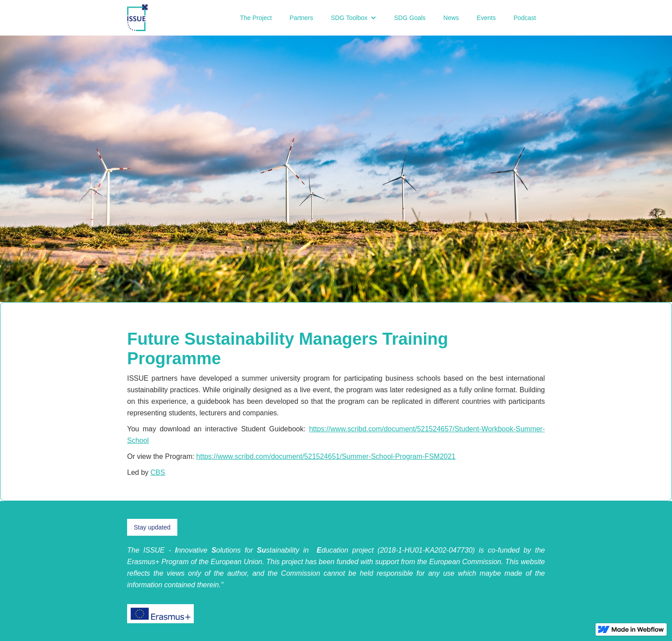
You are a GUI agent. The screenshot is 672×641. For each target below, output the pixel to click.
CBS (158, 472)
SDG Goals (410, 18)
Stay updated (152, 527)
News (451, 18)
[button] (354, 18)
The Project (256, 18)
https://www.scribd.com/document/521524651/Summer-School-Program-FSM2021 (326, 456)
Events (486, 18)
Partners (302, 18)
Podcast (525, 18)
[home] (137, 18)
